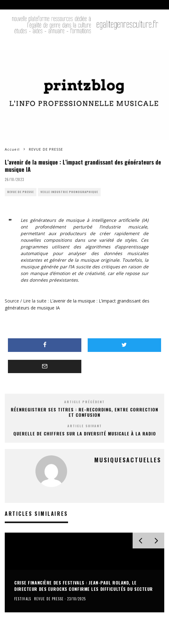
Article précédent (84, 402)
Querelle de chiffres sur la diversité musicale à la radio (85, 433)
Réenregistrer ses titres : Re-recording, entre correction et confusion (84, 412)
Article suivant (85, 426)
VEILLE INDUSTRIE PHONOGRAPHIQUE (69, 192)
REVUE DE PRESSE (21, 192)
